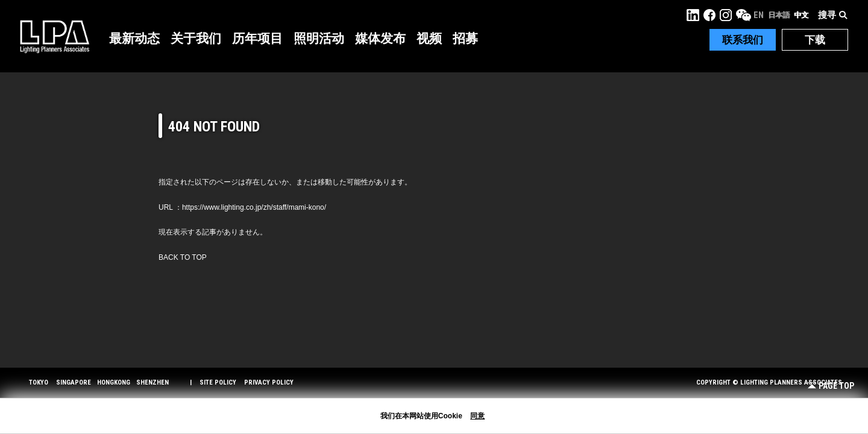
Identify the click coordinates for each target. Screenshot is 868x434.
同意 (477, 416)
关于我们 (196, 39)
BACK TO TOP (183, 257)
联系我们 (743, 40)
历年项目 (257, 39)
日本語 (779, 15)
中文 (801, 15)
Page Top (831, 386)
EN (759, 15)
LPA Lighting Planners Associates (55, 36)
